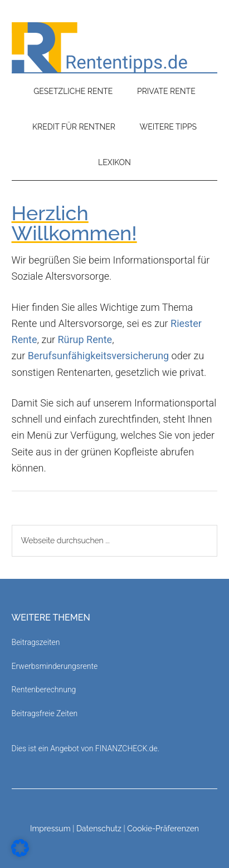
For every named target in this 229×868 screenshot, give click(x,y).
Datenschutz (99, 829)
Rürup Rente (85, 339)
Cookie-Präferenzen (163, 829)
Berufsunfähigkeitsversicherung (99, 356)
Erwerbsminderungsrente (55, 666)
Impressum (50, 829)
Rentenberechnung (44, 690)
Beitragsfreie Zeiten (45, 713)
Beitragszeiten (36, 642)
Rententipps (115, 47)
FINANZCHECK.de (126, 748)
